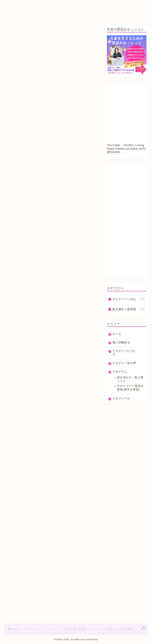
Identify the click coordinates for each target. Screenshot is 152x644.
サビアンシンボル (17, 30)
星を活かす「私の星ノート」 (130, 379)
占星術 (13, 443)
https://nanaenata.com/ (42, 503)
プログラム (16, 13)
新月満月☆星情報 (129, 309)
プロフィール (43, 13)
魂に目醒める (37, 5)
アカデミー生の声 (104, 5)
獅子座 (26, 443)
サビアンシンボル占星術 (44, 437)
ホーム (13, 5)
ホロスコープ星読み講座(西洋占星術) (130, 388)
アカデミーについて (69, 5)
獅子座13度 (41, 443)
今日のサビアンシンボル (73, 437)
